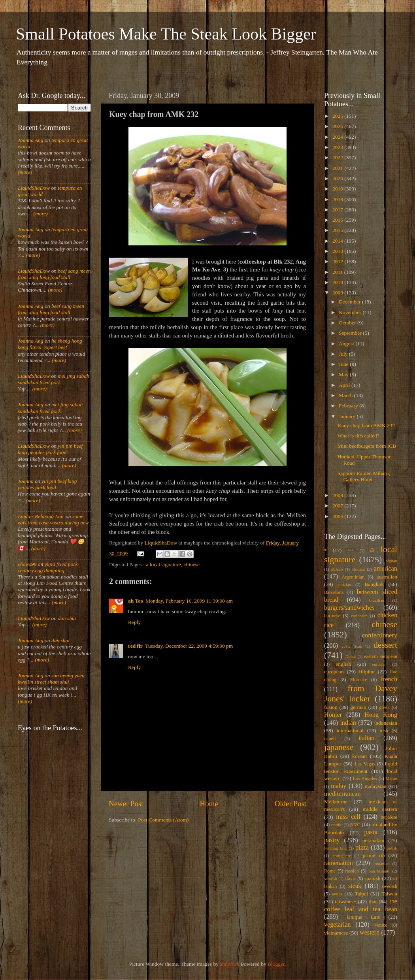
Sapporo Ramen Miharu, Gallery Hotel (364, 476)
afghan (391, 561)
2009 (338, 293)
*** (351, 550)
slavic (350, 878)
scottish (331, 878)
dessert (385, 645)
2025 (338, 126)
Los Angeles (365, 778)
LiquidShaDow (34, 188)
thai (373, 902)
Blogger (276, 964)
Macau (391, 778)
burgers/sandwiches (349, 608)
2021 (338, 168)
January (348, 416)
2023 (338, 147)
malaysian (376, 786)
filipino (367, 672)
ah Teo (136, 601)
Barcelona (334, 592)
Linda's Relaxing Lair (41, 516)
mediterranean (342, 794)
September (351, 333)
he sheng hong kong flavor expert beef (50, 344)
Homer (333, 715)
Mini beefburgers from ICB (367, 446)
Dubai (351, 656)
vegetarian (337, 925)
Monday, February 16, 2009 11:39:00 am (189, 601)
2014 (338, 241)
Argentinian (353, 577)
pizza (362, 848)
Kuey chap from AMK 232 (366, 425)
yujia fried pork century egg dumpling (48, 567)
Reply (134, 622)
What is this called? (358, 436)
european (334, 672)
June (344, 364)
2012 (338, 261)
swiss (337, 894)
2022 (338, 157)
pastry (332, 840)
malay (339, 786)
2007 (338, 506)
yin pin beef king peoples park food (50, 449)
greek (384, 707)
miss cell (348, 817)
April (345, 385)
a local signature (163, 564)
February (349, 406)
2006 (338, 516)
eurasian (379, 664)
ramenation (339, 863)
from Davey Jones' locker (361, 694)
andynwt (229, 964)
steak (355, 886)
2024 (338, 137)
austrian (344, 584)
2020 (338, 178)
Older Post (290, 804)
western (370, 933)
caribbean (359, 616)
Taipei (362, 894)
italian (366, 738)
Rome (330, 871)
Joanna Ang (31, 140)
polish (392, 848)
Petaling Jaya (336, 848)
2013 (338, 251)
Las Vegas (365, 764)
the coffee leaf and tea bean (361, 905)
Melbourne (336, 802)
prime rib (374, 855)
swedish (390, 886)
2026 (338, 116)
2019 (338, 189)
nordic (337, 825)
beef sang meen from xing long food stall (54, 274)
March (346, 395)
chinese (192, 564)
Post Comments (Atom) (163, 820)
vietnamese (336, 933)
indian (348, 723)
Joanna (26, 481)
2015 (338, 230)
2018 (338, 199)
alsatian (358, 569)
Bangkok (374, 584)
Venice (381, 925)
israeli (330, 739)
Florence (358, 680)
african (337, 569)
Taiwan (389, 894)
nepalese (389, 817)
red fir (135, 646)
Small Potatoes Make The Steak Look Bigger (166, 34)
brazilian (377, 600)
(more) (25, 172)
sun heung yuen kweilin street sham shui (51, 679)
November (351, 312)
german (358, 707)
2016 (338, 220)
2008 (338, 495)
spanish (373, 878)
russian (352, 871)
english (343, 664)
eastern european (381, 656)
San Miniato (379, 871)
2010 (338, 282)
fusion (331, 707)
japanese (339, 747)
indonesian (386, 723)
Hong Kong (381, 715)
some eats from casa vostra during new (53, 519)
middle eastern (380, 809)
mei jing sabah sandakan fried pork (54, 379)
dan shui (67, 618)
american (386, 569)
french (389, 679)
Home (209, 804)
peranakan (373, 840)
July (344, 354)
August (347, 344)
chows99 (27, 564)
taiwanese (345, 902)
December (350, 302)
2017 (338, 210)
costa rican (352, 646)
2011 (338, 272)
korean (359, 756)
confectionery (380, 635)
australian (387, 577)
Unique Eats (363, 917)
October (348, 323)
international (350, 730)
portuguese (342, 856)
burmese (332, 616)
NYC (355, 825)
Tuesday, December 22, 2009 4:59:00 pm (189, 646)
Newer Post (126, 804)
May (344, 374)
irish (384, 731)
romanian (382, 863)
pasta (371, 832)
